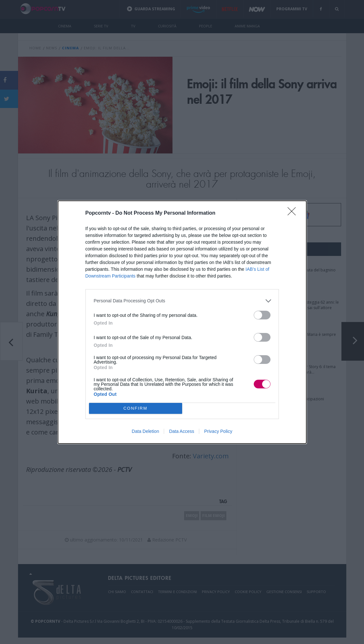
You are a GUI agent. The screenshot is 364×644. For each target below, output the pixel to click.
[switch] (262, 315)
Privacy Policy (218, 431)
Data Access (182, 431)
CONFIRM (136, 408)
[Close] (294, 213)
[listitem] (182, 301)
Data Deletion (146, 431)
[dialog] (182, 322)
